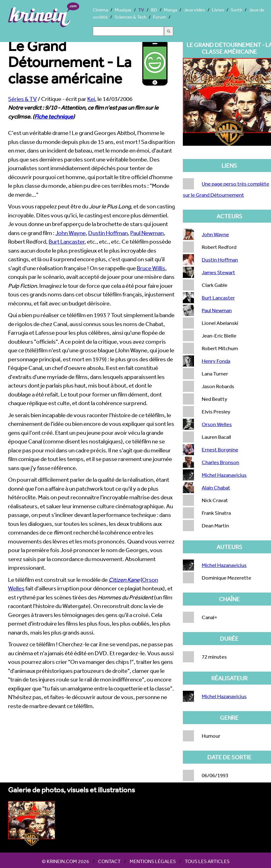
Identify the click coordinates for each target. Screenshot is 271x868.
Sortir (237, 10)
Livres (218, 10)
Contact (109, 861)
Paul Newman (147, 233)
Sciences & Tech (130, 17)
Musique (123, 10)
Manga (170, 10)
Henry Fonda (216, 361)
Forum (160, 17)
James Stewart (218, 272)
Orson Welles (217, 424)
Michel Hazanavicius (224, 475)
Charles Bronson (220, 462)
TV (141, 10)
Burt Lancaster (67, 241)
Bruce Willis (151, 268)
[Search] (128, 31)
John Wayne (71, 233)
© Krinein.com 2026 (65, 861)
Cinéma (100, 10)
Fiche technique (54, 116)
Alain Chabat (216, 487)
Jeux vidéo (194, 10)
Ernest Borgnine (220, 449)
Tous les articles (207, 861)
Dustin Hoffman (108, 233)
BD (154, 10)
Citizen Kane (124, 580)
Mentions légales (153, 861)
